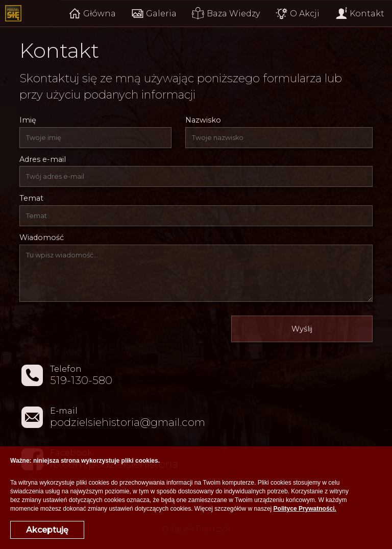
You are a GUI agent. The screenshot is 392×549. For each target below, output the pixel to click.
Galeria (154, 14)
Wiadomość (42, 237)
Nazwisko (203, 120)
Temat (31, 198)
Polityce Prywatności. (305, 509)
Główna (92, 14)
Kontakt (360, 14)
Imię (28, 120)
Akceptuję (47, 530)
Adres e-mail (43, 159)
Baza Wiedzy (226, 14)
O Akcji (297, 14)
